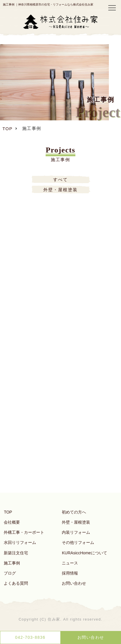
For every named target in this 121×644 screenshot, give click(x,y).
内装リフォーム (76, 532)
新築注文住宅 (16, 553)
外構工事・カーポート (24, 532)
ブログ (10, 573)
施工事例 (12, 563)
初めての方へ (74, 512)
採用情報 (70, 573)
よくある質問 (16, 583)
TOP (8, 512)
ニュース (70, 563)
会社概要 (12, 522)
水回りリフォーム (20, 542)
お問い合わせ (74, 583)
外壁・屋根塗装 (76, 522)
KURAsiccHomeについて (84, 553)
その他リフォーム (78, 542)
